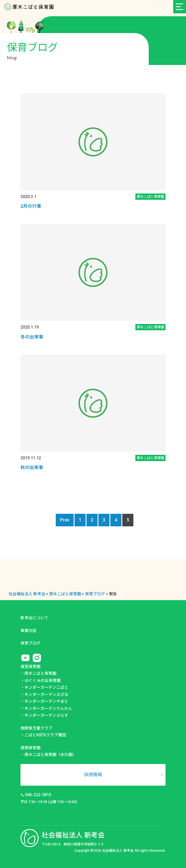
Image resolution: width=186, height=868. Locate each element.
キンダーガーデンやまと (46, 701)
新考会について (34, 618)
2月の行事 (31, 206)
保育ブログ (30, 643)
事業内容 (28, 631)
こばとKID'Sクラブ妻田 (45, 735)
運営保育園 (30, 667)
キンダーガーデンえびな (46, 694)
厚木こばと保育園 (40, 673)
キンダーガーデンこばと (46, 687)
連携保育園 (30, 748)
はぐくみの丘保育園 (43, 680)
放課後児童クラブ (36, 728)
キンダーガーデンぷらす (46, 715)
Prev (65, 520)
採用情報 (93, 775)
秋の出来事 (32, 467)
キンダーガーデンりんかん (48, 708)
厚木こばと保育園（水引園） (50, 755)
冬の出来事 (32, 337)
